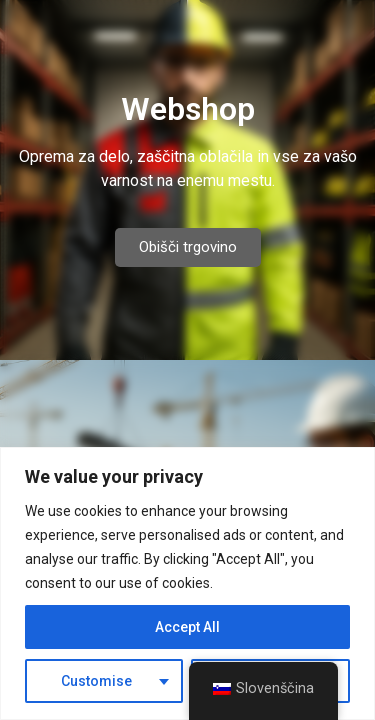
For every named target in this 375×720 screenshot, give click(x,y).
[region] (187, 583)
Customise (96, 681)
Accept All (187, 627)
